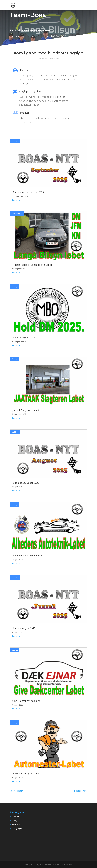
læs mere (16, 200)
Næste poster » (81, 791)
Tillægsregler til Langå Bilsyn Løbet (32, 265)
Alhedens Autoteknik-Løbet (28, 556)
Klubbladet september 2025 (28, 192)
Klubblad (15, 141)
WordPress (67, 864)
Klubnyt (15, 286)
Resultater (16, 825)
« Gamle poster (16, 791)
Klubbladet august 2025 (26, 483)
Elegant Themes (43, 864)
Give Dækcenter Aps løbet (27, 701)
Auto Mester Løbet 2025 (26, 773)
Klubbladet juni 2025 (24, 628)
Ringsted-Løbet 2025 (24, 337)
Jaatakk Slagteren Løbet (26, 410)
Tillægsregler (17, 214)
